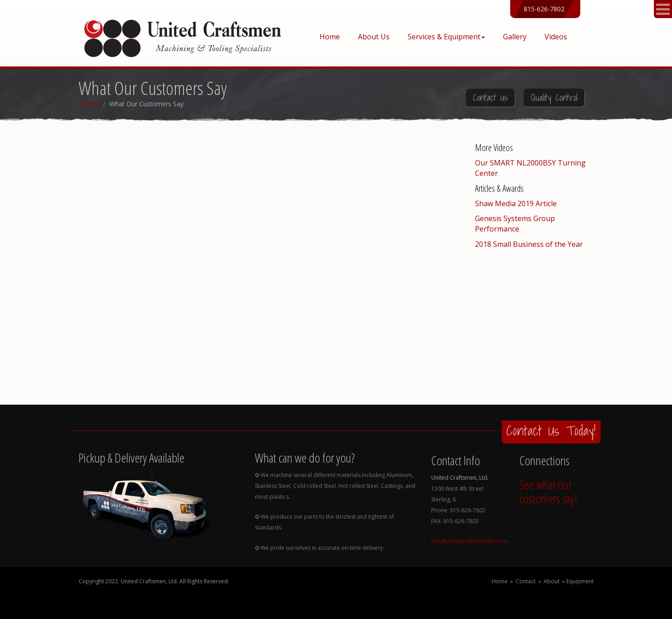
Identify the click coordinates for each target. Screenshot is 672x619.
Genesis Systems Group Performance (515, 224)
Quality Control (554, 98)
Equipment (580, 581)
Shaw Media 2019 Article (516, 203)
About (552, 581)
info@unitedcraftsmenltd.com (469, 541)
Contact (526, 581)
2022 (112, 581)
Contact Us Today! (551, 430)
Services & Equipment (446, 37)
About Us (374, 37)
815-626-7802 (544, 9)
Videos (556, 37)
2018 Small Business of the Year (529, 244)
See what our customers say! (548, 491)
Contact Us (490, 98)
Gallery (515, 37)
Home (330, 37)
